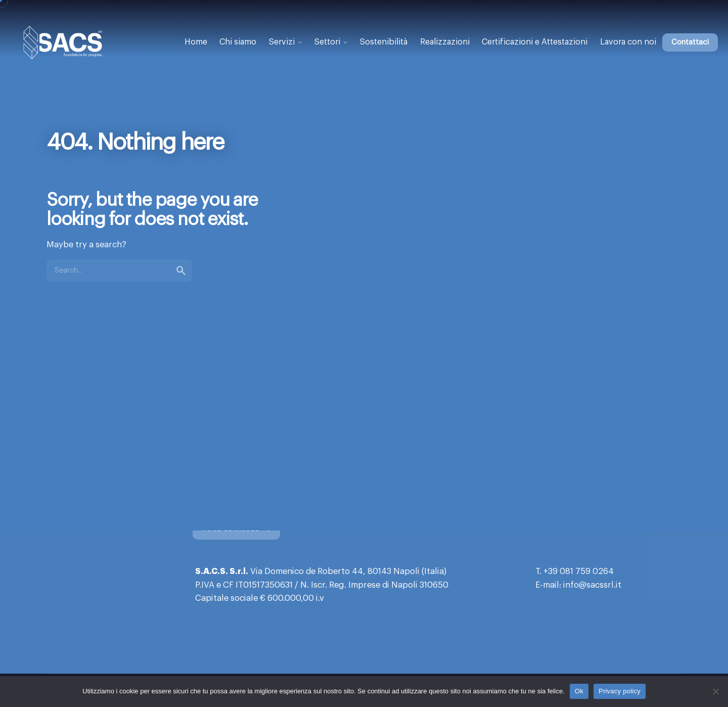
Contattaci (690, 42)
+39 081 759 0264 (579, 571)
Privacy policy (620, 691)
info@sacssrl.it (592, 585)
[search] (181, 280)
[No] (715, 691)
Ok (579, 691)
